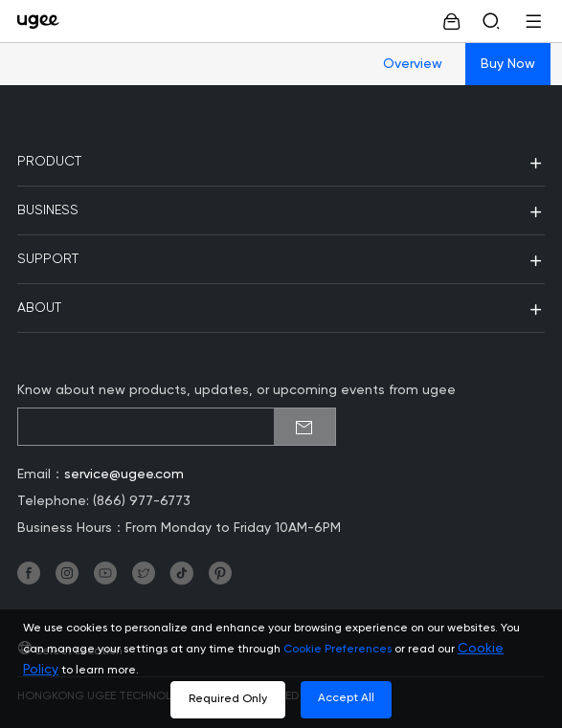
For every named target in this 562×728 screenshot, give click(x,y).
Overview (413, 64)
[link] (43, 21)
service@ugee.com (124, 474)
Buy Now (508, 64)
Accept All (346, 698)
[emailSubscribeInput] (177, 427)
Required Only (228, 699)
